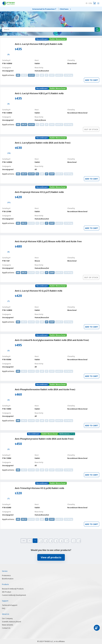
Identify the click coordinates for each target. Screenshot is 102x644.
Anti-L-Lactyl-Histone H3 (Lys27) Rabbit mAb (39, 291)
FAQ (4, 608)
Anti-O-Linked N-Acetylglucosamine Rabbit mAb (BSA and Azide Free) (52, 340)
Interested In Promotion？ (44, 9)
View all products (51, 557)
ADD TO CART (92, 80)
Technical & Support (10, 605)
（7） (8, 301)
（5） (8, 55)
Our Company (7, 618)
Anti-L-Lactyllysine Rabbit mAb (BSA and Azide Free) (43, 143)
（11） (9, 203)
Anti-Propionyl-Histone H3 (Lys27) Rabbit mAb (39, 192)
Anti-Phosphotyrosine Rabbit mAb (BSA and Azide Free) (44, 439)
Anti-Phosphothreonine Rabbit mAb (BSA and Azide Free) (45, 389)
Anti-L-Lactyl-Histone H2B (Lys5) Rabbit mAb (39, 44)
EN (91, 3)
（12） (9, 153)
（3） (8, 400)
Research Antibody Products (13, 589)
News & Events (8, 625)
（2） (8, 351)
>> (80, 541)
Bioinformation (8, 579)
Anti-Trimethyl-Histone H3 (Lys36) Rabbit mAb (40, 488)
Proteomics (6, 575)
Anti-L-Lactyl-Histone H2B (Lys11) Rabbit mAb (39, 93)
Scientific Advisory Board (11, 622)
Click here (64, 9)
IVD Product (7, 592)
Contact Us (6, 628)
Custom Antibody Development (14, 595)
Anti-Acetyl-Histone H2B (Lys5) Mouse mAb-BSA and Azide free (48, 241)
